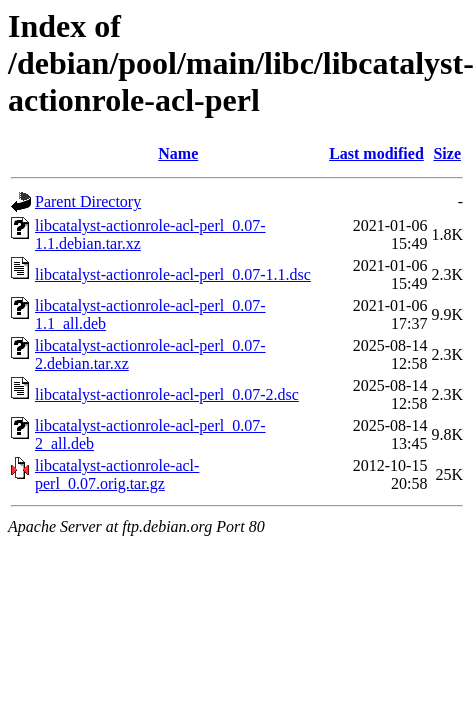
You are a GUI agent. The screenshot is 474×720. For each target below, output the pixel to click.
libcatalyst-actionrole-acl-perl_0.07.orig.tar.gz (117, 474)
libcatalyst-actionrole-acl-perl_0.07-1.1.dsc (173, 274)
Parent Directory (88, 201)
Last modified (376, 153)
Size (447, 153)
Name (178, 153)
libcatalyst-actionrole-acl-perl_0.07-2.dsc (167, 394)
